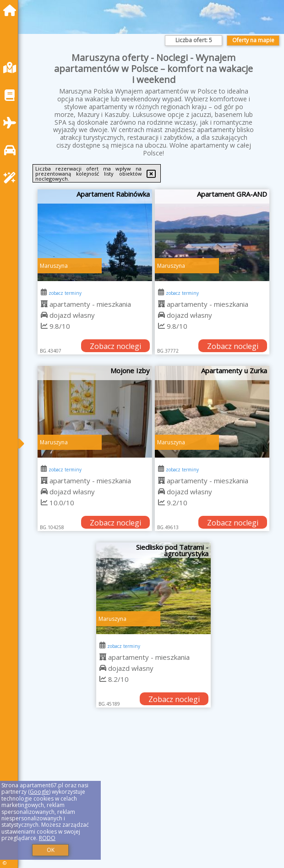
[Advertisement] (153, 798)
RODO (47, 838)
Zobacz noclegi (115, 346)
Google (39, 792)
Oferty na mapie (253, 40)
